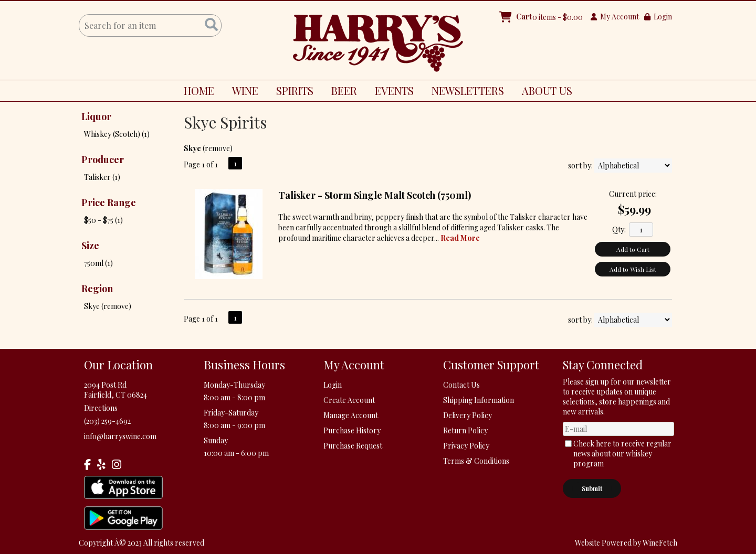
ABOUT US (543, 92)
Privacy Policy (466, 446)
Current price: (633, 194)
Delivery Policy (468, 415)
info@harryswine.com (120, 436)
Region (97, 289)
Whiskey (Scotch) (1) (117, 134)
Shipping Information (479, 400)
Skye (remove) (108, 306)
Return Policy (465, 430)
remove (217, 148)
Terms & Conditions (476, 461)
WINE (241, 92)
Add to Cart (633, 249)
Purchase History (352, 430)
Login (658, 17)
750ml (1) (98, 263)
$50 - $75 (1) (103, 220)
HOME (199, 90)
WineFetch (660, 543)
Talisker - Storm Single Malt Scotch (375, 195)
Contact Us (461, 385)
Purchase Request (353, 446)
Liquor (96, 116)
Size (90, 246)
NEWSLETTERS (468, 90)
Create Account (349, 400)
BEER (340, 92)
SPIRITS (291, 92)
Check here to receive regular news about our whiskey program (622, 454)
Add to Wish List (633, 269)
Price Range (109, 203)
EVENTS (394, 90)
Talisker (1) (102, 177)
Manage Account (351, 415)
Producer (103, 159)
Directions (101, 408)
